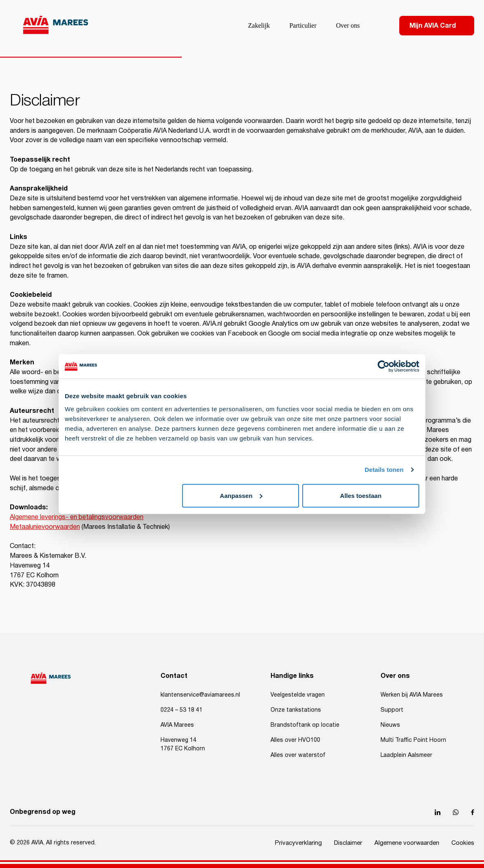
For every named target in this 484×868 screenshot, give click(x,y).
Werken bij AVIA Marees (412, 695)
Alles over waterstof (298, 755)
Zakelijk (259, 25)
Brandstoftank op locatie (305, 725)
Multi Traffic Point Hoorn (413, 740)
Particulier (303, 25)
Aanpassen (241, 495)
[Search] (379, 26)
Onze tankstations (296, 710)
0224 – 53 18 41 (181, 710)
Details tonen (384, 470)
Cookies (463, 843)
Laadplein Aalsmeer (406, 755)
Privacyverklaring (298, 843)
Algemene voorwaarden (407, 843)
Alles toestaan (361, 495)
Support (392, 710)
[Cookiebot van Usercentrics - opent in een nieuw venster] (384, 366)
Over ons (348, 25)
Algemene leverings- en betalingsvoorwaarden (77, 517)
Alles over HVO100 (295, 740)
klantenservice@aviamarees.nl (200, 695)
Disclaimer (348, 843)
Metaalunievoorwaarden (45, 527)
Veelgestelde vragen (298, 695)
